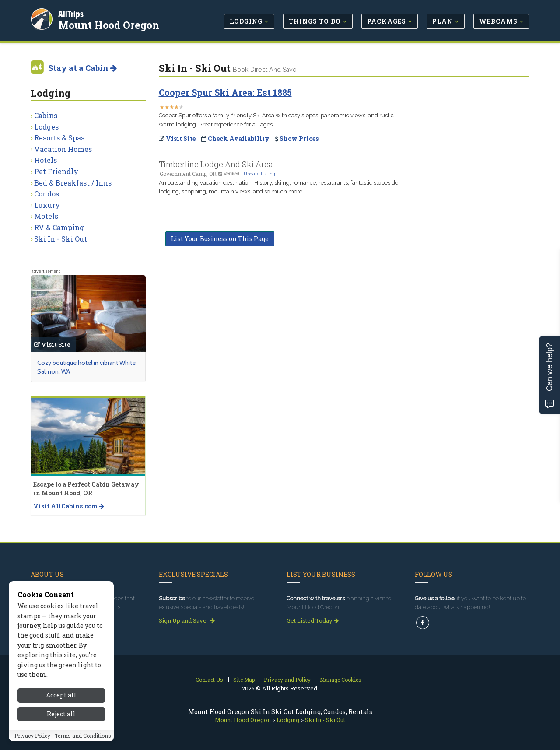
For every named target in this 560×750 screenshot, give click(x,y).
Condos (47, 194)
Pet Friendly (56, 171)
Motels (46, 216)
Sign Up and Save (187, 620)
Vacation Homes (63, 149)
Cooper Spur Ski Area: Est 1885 (225, 92)
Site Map (244, 680)
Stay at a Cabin (82, 68)
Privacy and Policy (287, 680)
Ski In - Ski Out (61, 239)
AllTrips (72, 12)
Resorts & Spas (59, 138)
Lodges (46, 127)
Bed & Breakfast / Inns (73, 183)
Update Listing (259, 174)
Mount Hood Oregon (110, 24)
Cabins (46, 115)
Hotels (45, 160)
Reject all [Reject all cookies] (61, 714)
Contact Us (209, 680)
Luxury (47, 205)
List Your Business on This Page (220, 239)
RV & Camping (59, 227)
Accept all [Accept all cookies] (61, 695)
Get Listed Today (313, 620)
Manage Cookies (341, 680)
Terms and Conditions (83, 736)
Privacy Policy (32, 736)
